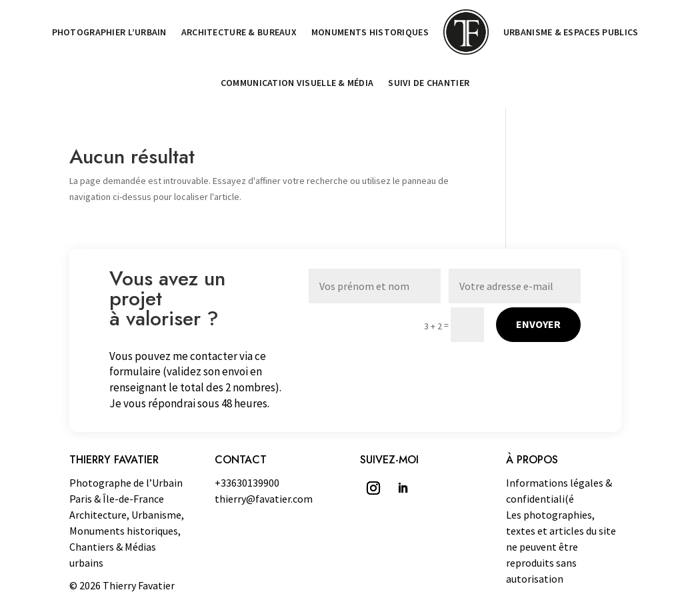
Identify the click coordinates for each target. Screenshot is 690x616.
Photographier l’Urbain (109, 32)
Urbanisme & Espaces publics (571, 32)
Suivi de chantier (429, 83)
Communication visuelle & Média (297, 83)
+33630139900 (247, 483)
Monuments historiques (370, 32)
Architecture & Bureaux (239, 32)
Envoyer (538, 324)
